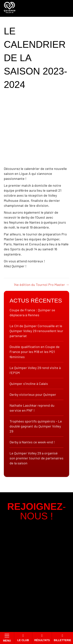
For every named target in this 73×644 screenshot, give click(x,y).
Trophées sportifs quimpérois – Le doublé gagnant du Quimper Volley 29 (36, 426)
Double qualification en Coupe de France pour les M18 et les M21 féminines (35, 352)
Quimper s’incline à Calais (29, 384)
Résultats (42, 638)
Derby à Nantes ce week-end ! (32, 442)
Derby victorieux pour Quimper (33, 394)
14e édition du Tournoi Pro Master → (41, 285)
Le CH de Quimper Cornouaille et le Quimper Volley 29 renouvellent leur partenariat (36, 331)
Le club (23, 638)
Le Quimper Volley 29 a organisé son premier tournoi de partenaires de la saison (36, 458)
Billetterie (62, 638)
